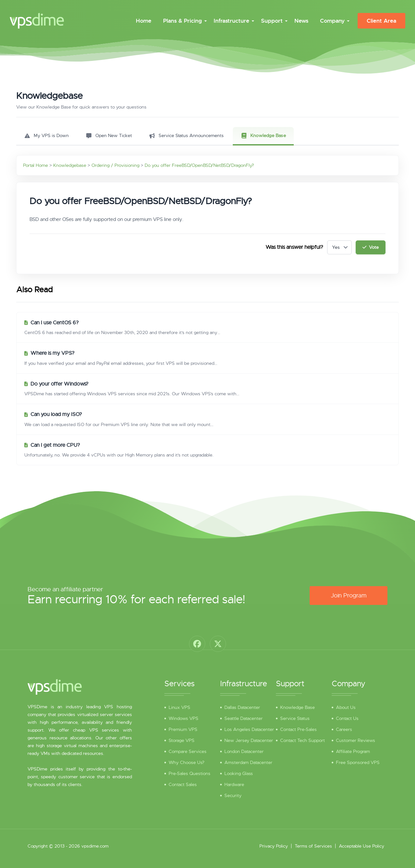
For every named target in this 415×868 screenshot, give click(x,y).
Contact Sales (183, 784)
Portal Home (36, 165)
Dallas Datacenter (242, 707)
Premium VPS (183, 729)
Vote (371, 247)
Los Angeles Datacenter (249, 729)
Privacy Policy (274, 846)
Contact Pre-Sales (298, 729)
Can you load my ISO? (56, 414)
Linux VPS (179, 707)
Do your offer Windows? (59, 384)
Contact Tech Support (302, 740)
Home (144, 21)
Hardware (234, 784)
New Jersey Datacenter (249, 740)
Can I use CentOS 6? (55, 323)
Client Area (381, 21)
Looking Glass (239, 773)
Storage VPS (182, 740)
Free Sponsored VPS (358, 762)
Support (272, 21)
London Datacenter (244, 751)
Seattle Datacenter (243, 718)
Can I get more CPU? (55, 445)
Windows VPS (184, 718)
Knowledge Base (297, 707)
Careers (344, 729)
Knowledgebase (70, 165)
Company (332, 21)
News (301, 21)
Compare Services (188, 751)
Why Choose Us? (186, 762)
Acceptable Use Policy (362, 846)
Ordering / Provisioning (115, 165)
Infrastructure (231, 21)
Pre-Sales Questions (190, 773)
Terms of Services (313, 846)
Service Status (295, 718)
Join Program (349, 596)
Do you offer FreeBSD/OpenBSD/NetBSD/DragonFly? (199, 165)
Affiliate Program (353, 751)
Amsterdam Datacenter (248, 762)
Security (233, 795)
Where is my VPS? (53, 353)
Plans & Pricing (183, 21)
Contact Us (347, 718)
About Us (346, 707)
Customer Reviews (356, 740)
